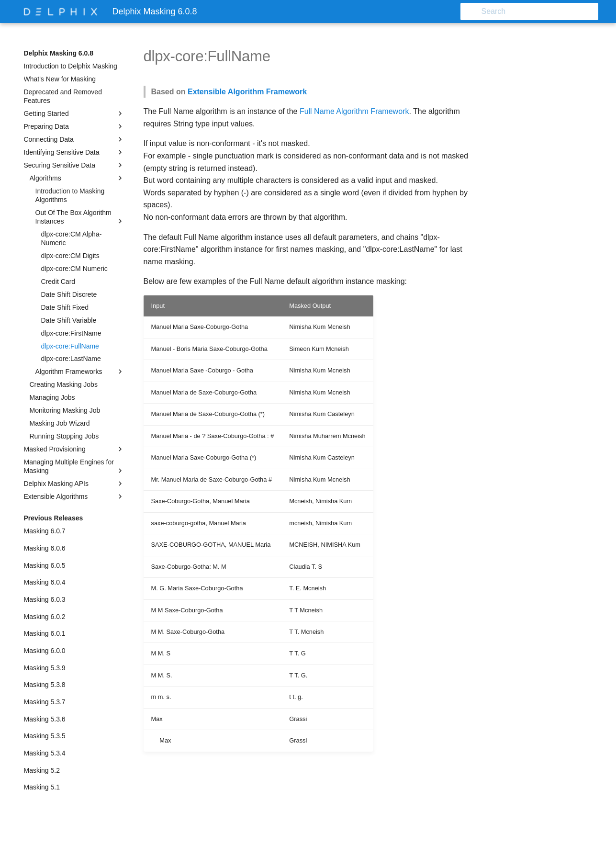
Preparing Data (74, 126)
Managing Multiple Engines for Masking (74, 467)
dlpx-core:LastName (71, 359)
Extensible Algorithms (74, 496)
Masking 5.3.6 (45, 719)
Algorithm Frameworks (80, 372)
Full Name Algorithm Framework (354, 111)
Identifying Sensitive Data (74, 152)
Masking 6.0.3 (45, 599)
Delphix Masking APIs (74, 484)
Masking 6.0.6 (45, 548)
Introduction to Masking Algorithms (70, 195)
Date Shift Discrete (69, 294)
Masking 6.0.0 (45, 651)
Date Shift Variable (69, 320)
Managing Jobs (52, 397)
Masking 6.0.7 (45, 531)
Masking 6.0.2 (45, 617)
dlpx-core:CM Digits (70, 256)
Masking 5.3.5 (45, 736)
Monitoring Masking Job (65, 410)
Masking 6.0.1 (45, 633)
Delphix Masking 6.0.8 (59, 53)
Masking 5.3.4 (45, 753)
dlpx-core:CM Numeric (74, 269)
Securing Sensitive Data (74, 165)
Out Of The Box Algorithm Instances (80, 217)
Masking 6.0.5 (45, 565)
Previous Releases (54, 518)
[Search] (542, 11)
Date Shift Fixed (65, 307)
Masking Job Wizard (60, 423)
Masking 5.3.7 (45, 702)
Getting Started (74, 113)
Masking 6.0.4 (45, 582)
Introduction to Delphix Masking (71, 66)
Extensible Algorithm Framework (247, 92)
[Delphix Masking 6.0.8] (61, 11)
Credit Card (58, 282)
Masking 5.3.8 (45, 685)
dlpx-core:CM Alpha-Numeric (72, 238)
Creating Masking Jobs (64, 384)
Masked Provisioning (74, 449)
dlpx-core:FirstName (71, 333)
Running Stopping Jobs (64, 436)
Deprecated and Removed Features (63, 96)
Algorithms (77, 178)
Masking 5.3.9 (45, 668)
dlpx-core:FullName (70, 346)
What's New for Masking (60, 79)
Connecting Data (74, 139)
